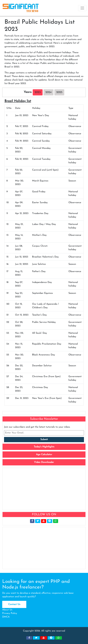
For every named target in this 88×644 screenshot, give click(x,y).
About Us (7, 610)
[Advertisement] (44, 489)
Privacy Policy (10, 613)
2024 (48, 92)
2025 (59, 92)
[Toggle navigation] (82, 8)
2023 (38, 92)
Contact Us (14, 604)
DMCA (6, 617)
